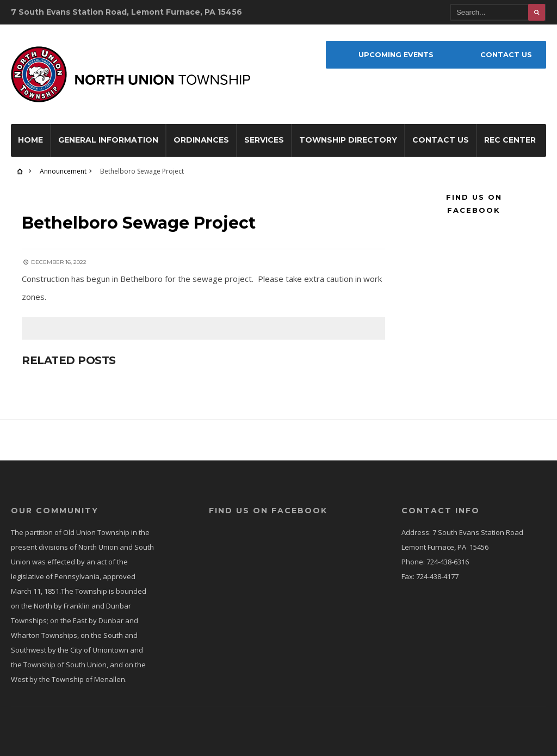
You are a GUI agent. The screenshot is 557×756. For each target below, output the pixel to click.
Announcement (63, 171)
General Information (108, 140)
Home (30, 140)
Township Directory (348, 140)
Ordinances (201, 140)
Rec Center (510, 140)
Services (264, 140)
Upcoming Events (396, 55)
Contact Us (441, 140)
